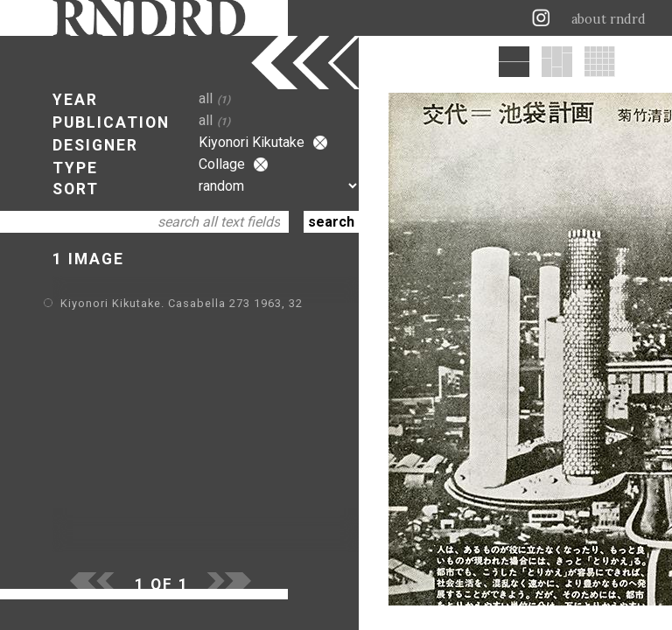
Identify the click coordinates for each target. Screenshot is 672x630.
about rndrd (609, 19)
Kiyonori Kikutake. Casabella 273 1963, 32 (182, 303)
